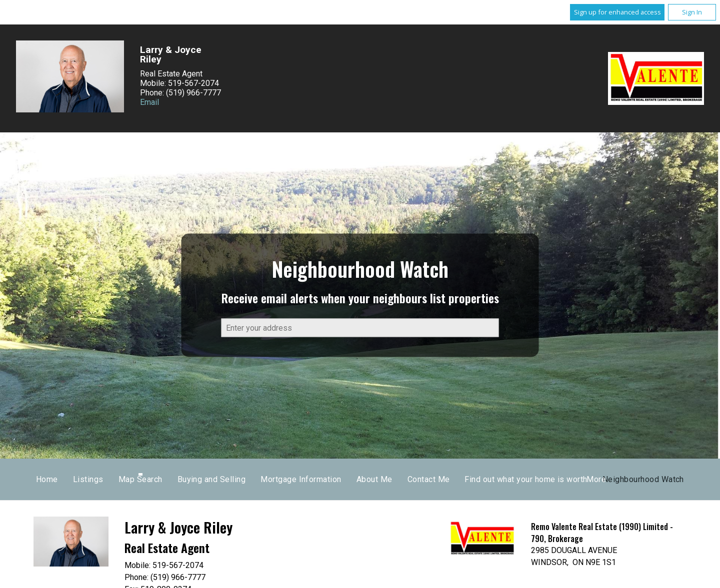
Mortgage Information (472, 479)
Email (149, 102)
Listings (260, 479)
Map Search (311, 479)
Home (218, 479)
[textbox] (360, 328)
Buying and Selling (383, 479)
